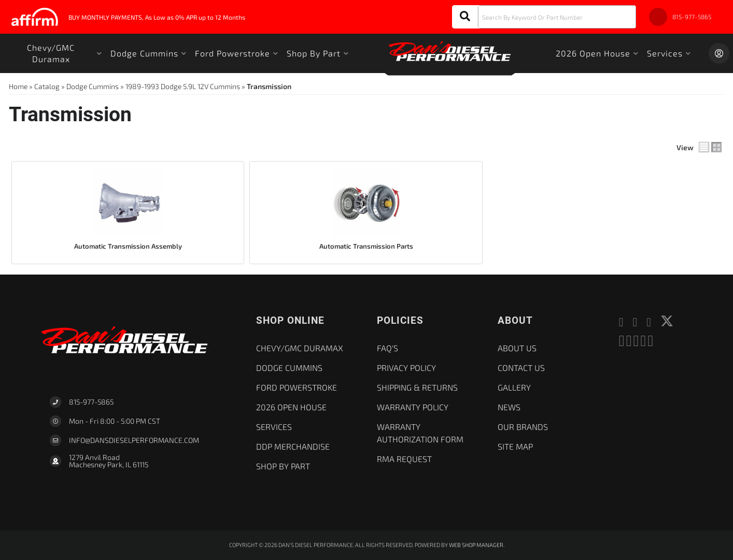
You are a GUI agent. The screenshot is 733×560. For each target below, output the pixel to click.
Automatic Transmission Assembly (128, 246)
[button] (544, 17)
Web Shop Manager (476, 545)
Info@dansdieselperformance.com (134, 440)
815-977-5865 (91, 402)
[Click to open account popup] (719, 53)
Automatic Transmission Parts (366, 246)
